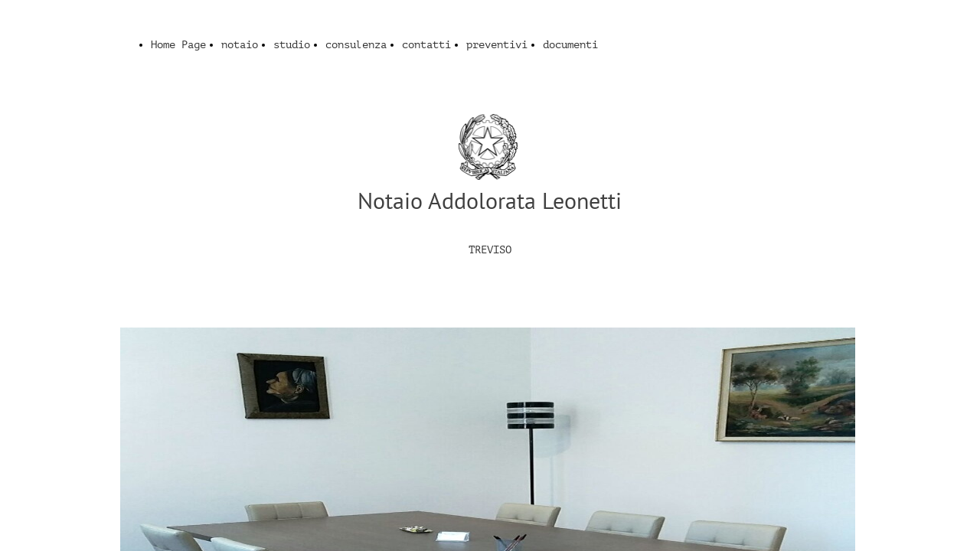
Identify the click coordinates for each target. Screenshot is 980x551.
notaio (240, 45)
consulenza (356, 45)
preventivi (497, 45)
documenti (570, 45)
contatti (426, 45)
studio (292, 45)
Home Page (178, 45)
